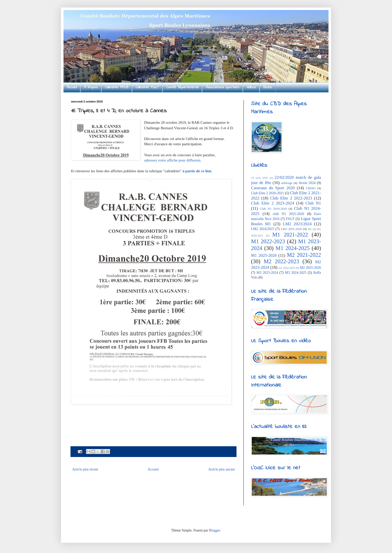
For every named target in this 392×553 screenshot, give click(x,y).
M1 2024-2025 (292, 248)
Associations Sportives (222, 87)
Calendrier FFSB (117, 87)
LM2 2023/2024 (297, 224)
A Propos (91, 87)
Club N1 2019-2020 (273, 209)
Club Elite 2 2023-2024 (272, 203)
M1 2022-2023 (268, 241)
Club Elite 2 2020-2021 (267, 193)
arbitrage (287, 183)
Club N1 (313, 203)
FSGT (290, 219)
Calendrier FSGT (147, 87)
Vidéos (251, 87)
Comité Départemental (182, 87)
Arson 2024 (307, 183)
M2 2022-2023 (281, 261)
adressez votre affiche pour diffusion (172, 160)
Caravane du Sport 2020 (273, 188)
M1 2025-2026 (264, 255)
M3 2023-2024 (267, 273)
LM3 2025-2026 (291, 229)
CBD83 (311, 188)
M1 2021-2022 (290, 235)
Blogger (214, 530)
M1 (310, 229)
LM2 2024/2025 (263, 229)
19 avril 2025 (259, 178)
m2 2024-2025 (287, 268)
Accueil (72, 87)
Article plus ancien (221, 469)
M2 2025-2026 (310, 268)
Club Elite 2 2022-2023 (291, 198)
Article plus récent (85, 469)
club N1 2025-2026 (288, 214)
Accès (267, 87)
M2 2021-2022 (304, 255)
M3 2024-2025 (296, 273)
